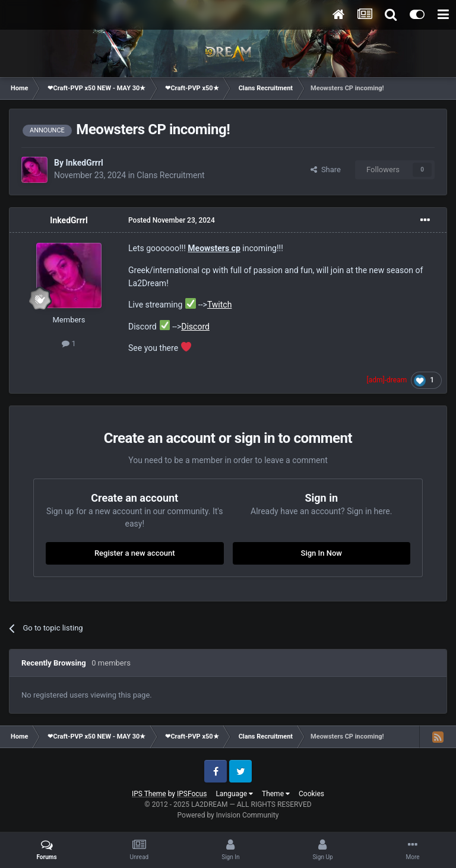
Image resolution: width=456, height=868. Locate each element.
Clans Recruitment (170, 175)
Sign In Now (322, 553)
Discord (195, 327)
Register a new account (135, 553)
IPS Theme (149, 794)
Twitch (220, 305)
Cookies (311, 794)
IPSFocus (192, 794)
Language (234, 794)
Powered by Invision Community (228, 815)
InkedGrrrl (84, 163)
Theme (276, 794)
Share (326, 170)
